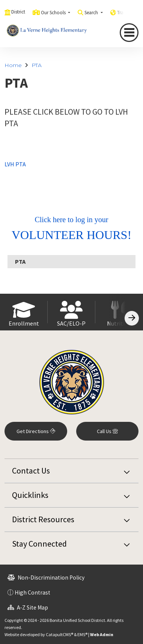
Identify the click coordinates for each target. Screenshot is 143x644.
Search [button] (92, 13)
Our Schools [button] (54, 13)
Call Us (107, 431)
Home (13, 65)
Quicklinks (30, 495)
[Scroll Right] (132, 318)
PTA (37, 65)
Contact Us (31, 471)
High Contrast (32, 592)
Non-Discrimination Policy (46, 578)
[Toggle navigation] (129, 33)
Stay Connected (39, 544)
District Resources (43, 519)
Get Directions (36, 431)
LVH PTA (15, 164)
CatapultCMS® (59, 634)
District (18, 12)
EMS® (82, 634)
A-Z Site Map (28, 607)
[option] (24, 312)
